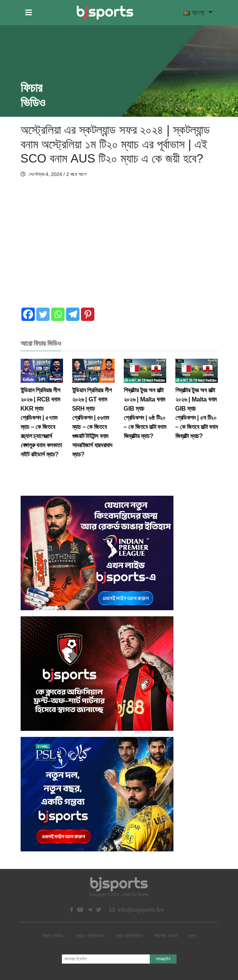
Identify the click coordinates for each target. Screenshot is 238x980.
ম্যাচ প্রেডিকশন (91, 936)
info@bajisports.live (137, 910)
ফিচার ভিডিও (53, 936)
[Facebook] (28, 314)
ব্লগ (192, 936)
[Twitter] (43, 314)
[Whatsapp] (58, 314)
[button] (29, 13)
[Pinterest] (88, 314)
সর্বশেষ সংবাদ (166, 936)
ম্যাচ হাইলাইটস (130, 936)
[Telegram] (73, 314)
